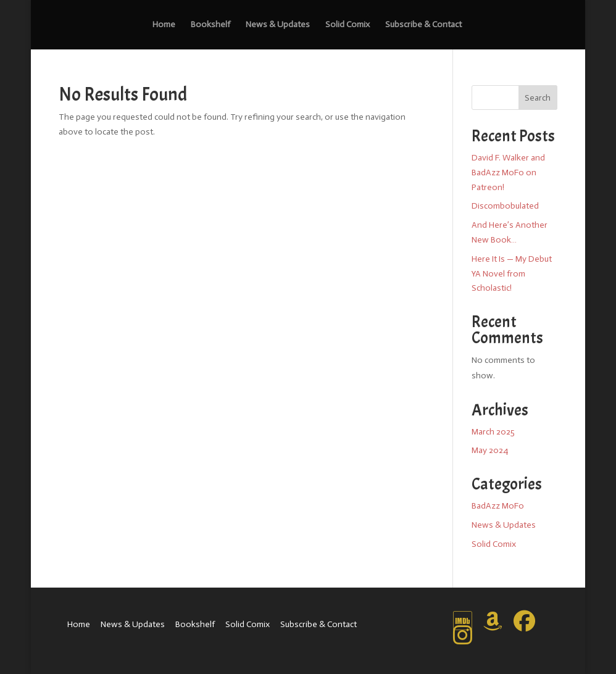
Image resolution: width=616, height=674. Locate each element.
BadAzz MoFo (498, 506)
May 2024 (490, 450)
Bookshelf (210, 25)
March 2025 (493, 432)
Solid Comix (348, 25)
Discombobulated (505, 206)
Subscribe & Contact (423, 25)
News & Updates (278, 25)
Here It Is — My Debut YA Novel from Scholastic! (512, 274)
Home (164, 25)
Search (538, 98)
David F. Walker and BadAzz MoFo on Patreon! (508, 173)
